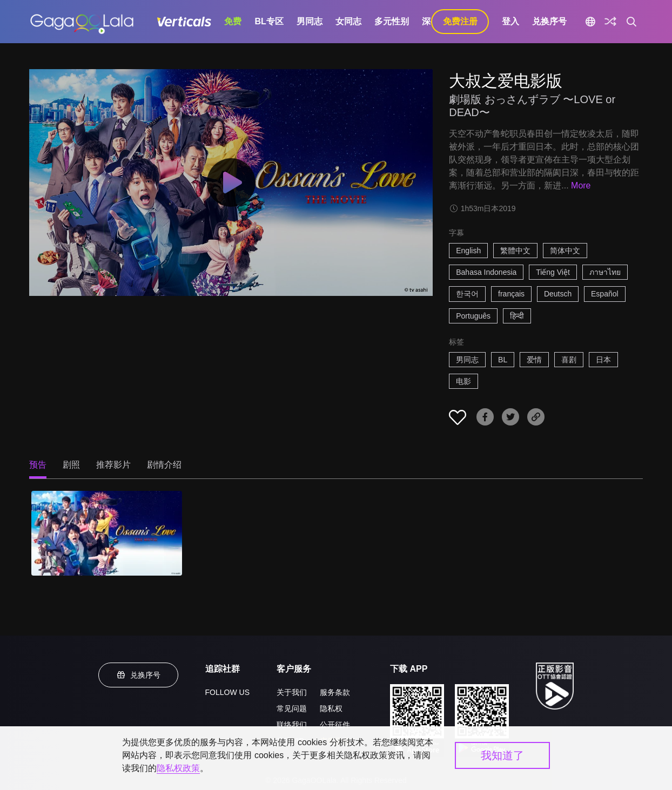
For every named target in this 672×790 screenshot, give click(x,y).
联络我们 (292, 725)
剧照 (71, 465)
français (511, 294)
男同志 (310, 21)
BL (503, 360)
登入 (510, 21)
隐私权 (331, 708)
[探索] (610, 22)
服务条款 (335, 692)
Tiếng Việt (553, 272)
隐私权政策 (178, 768)
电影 (463, 381)
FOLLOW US (227, 692)
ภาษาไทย (605, 272)
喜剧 (569, 360)
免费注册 (460, 21)
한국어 (467, 294)
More (581, 185)
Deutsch (558, 294)
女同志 (348, 21)
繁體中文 (515, 251)
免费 (233, 21)
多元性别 (392, 21)
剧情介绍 (164, 465)
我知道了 (502, 755)
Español (605, 294)
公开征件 (335, 725)
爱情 (534, 360)
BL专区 (269, 21)
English (468, 251)
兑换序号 (549, 21)
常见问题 (292, 708)
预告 (38, 465)
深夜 (431, 21)
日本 (603, 360)
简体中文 (565, 251)
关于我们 (292, 692)
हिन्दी (517, 316)
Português (473, 316)
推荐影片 (113, 465)
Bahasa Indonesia (486, 272)
